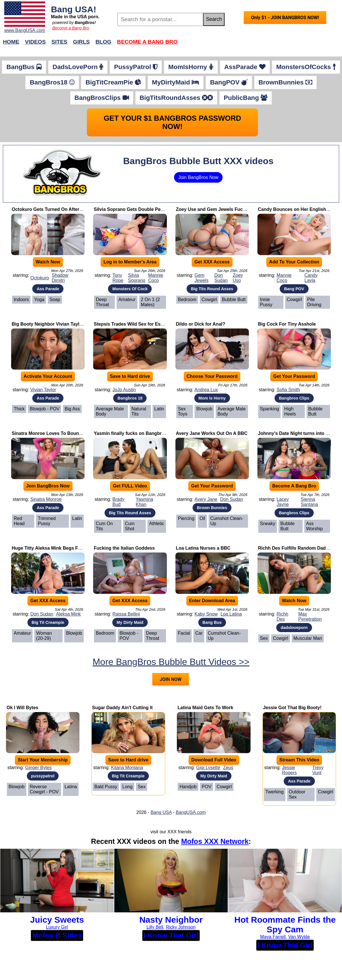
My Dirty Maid (130, 622)
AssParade (245, 67)
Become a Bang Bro (71, 28)
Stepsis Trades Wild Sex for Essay (131, 324)
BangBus (24, 67)
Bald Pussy (106, 787)
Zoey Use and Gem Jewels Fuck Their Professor (228, 209)
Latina (71, 787)
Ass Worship (314, 526)
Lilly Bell (155, 927)
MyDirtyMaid (176, 82)
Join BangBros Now (198, 177)
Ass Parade (48, 289)
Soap (55, 300)
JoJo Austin (124, 390)
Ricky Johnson (181, 927)
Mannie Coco (156, 278)
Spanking (270, 409)
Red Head (19, 521)
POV (207, 787)
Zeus (228, 768)
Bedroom (187, 300)
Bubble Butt (234, 300)
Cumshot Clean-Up (227, 521)
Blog (103, 42)
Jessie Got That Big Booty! (292, 708)
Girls (82, 42)
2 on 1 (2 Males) (150, 302)
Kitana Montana (127, 768)
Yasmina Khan (144, 502)
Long (127, 787)
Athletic (157, 524)
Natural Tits (139, 411)
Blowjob (204, 409)
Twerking (275, 792)
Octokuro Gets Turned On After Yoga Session (61, 209)
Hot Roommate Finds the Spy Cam (285, 924)
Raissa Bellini (126, 614)
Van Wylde (299, 937)
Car (199, 633)
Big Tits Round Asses (212, 289)
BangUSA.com (191, 812)
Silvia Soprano (137, 278)
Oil (202, 518)
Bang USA (161, 812)
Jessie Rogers (289, 770)
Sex (264, 638)
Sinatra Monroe (46, 499)
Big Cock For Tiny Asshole (287, 324)
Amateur (127, 300)
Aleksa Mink (68, 614)
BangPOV (229, 82)
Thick (19, 409)
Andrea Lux (206, 390)
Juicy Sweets (57, 920)
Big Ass (72, 409)
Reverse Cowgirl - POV (44, 789)
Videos (36, 42)
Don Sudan (221, 278)
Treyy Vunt (318, 770)
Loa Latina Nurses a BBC (203, 548)
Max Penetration (310, 617)
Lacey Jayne (283, 502)
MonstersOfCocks (306, 67)
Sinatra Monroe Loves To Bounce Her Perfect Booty (68, 433)
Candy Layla (311, 278)
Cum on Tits (104, 526)
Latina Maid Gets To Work (205, 708)
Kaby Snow (206, 614)
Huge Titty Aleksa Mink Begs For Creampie (58, 548)
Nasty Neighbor (171, 920)
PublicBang (246, 98)
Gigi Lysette (208, 768)
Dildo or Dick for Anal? (201, 324)
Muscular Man (308, 638)
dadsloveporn (294, 628)
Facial (184, 633)
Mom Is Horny (212, 398)
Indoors (21, 300)
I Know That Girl (171, 935)
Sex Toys (183, 411)
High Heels (290, 411)
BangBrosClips (102, 98)
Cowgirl (209, 300)
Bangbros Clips (294, 398)
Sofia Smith (288, 390)
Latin (159, 409)
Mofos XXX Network (215, 841)
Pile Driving (314, 302)
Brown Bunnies (212, 508)
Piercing (186, 518)
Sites (59, 42)
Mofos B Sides (57, 935)
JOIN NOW (171, 679)
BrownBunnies (285, 82)
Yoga (39, 300)
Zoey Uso (238, 278)
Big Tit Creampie (48, 622)
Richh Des (282, 617)
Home (11, 42)
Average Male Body (110, 411)
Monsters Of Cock (130, 289)
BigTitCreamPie (113, 82)
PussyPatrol (136, 67)
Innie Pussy (266, 302)
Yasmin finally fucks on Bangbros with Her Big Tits (149, 433)
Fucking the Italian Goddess (124, 548)
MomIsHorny (191, 67)
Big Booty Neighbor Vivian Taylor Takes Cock (61, 324)
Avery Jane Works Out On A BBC (212, 433)
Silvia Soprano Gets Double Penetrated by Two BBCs (151, 209)
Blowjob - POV (45, 409)
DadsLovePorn (78, 67)
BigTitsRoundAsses (176, 98)
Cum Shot (130, 526)
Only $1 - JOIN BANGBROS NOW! (285, 18)
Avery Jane (206, 499)
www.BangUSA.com (25, 30)
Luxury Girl (57, 927)
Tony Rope (118, 278)
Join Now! (261, 45)
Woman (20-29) (44, 636)
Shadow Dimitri (60, 278)
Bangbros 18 (130, 398)
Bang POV (294, 289)
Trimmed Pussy (47, 521)
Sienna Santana (309, 502)
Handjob (188, 787)
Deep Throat (102, 302)
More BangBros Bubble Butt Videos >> (171, 662)
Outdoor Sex (297, 794)
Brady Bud (118, 502)
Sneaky (268, 524)
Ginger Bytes (38, 768)
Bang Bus (212, 622)
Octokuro (40, 278)
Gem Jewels (202, 278)
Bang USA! (74, 9)
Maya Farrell (273, 937)
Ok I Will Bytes (22, 708)
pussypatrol (43, 776)
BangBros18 (52, 82)
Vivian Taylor (43, 390)
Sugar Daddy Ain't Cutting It (122, 708)
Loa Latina (231, 614)
